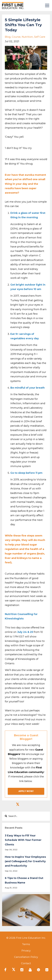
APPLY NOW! (26, 791)
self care (40, 37)
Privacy (26, 951)
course (16, 37)
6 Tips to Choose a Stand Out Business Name (24, 880)
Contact (26, 963)
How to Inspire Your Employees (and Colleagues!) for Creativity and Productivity (25, 861)
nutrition (27, 37)
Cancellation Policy (26, 957)
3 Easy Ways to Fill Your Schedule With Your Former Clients (23, 840)
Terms (26, 944)
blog (8, 37)
